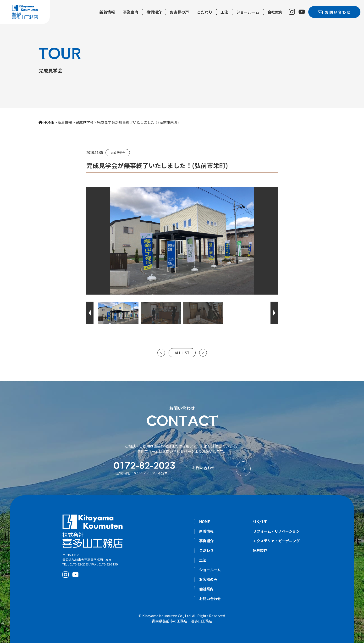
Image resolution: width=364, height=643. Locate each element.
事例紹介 (154, 12)
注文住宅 (260, 522)
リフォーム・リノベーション (276, 531)
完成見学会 (118, 153)
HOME (205, 522)
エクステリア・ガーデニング (276, 541)
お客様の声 (179, 12)
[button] (90, 313)
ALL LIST (182, 353)
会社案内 (275, 12)
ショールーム (248, 12)
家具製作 (260, 550)
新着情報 (107, 12)
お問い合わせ (210, 599)
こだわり (205, 12)
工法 (224, 12)
